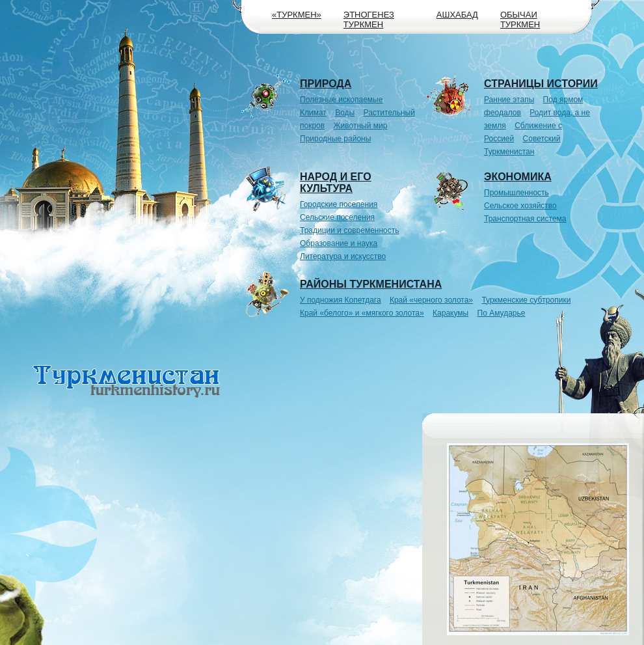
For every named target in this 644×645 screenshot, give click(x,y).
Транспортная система (525, 219)
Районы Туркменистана (371, 284)
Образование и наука (339, 243)
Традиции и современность (350, 230)
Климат (313, 113)
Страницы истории (541, 84)
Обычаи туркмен (520, 20)
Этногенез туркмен (369, 20)
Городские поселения (339, 204)
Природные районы (335, 139)
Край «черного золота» (431, 300)
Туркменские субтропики (526, 300)
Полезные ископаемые (341, 100)
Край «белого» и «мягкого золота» (362, 313)
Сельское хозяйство (520, 206)
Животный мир (361, 126)
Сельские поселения (337, 217)
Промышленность (517, 193)
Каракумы (450, 313)
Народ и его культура (336, 183)
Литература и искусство (343, 256)
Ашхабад (457, 15)
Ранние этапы (509, 100)
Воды (345, 113)
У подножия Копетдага (341, 300)
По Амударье (502, 313)
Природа (326, 84)
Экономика (518, 177)
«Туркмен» (297, 15)
